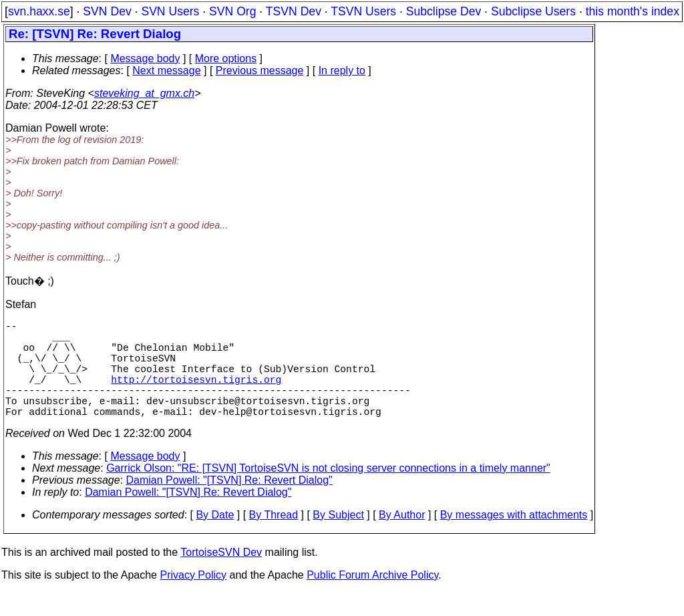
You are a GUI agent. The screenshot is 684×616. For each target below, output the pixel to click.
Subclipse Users (533, 11)
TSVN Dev (294, 11)
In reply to (342, 70)
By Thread (274, 539)
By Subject (338, 539)
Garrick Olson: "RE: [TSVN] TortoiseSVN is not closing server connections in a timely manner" (328, 492)
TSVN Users (363, 11)
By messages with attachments (514, 539)
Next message (166, 70)
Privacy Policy (193, 599)
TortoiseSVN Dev (221, 576)
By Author (402, 539)
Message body (145, 58)
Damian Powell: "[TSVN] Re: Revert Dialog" (229, 504)
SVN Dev (107, 11)
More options (226, 58)
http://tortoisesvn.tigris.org (196, 395)
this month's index (633, 11)
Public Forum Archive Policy (372, 599)
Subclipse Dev (444, 11)
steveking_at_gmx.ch (144, 93)
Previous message (260, 70)
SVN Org (232, 11)
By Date (215, 539)
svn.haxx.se (39, 11)
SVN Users (170, 11)
